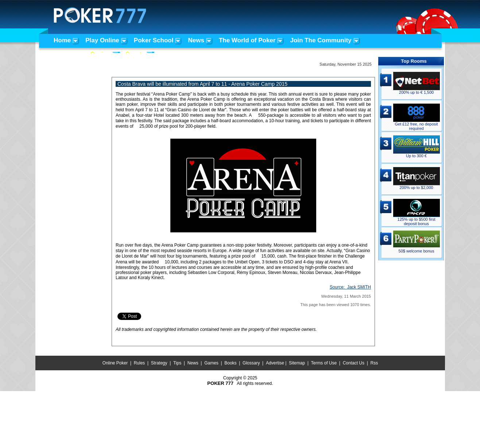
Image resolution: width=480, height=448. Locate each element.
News (196, 40)
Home (62, 40)
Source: (350, 287)
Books (230, 363)
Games (211, 363)
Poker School (154, 40)
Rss (374, 363)
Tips (177, 363)
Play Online (102, 40)
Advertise (275, 363)
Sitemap (297, 363)
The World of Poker (247, 40)
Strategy (159, 363)
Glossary (251, 363)
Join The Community (321, 40)
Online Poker (115, 363)
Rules (140, 363)
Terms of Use (324, 363)
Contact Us (354, 363)
